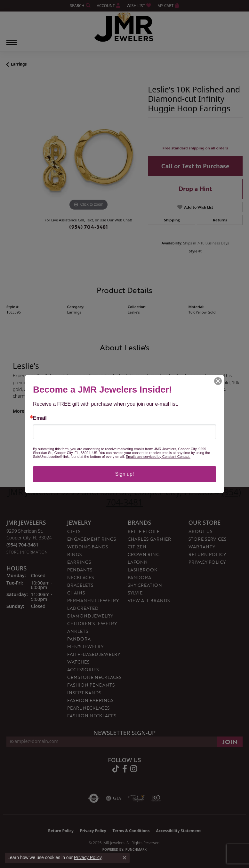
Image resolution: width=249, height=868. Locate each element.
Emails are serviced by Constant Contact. (158, 457)
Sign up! (125, 474)
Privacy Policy (88, 857)
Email (40, 418)
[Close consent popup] (124, 858)
